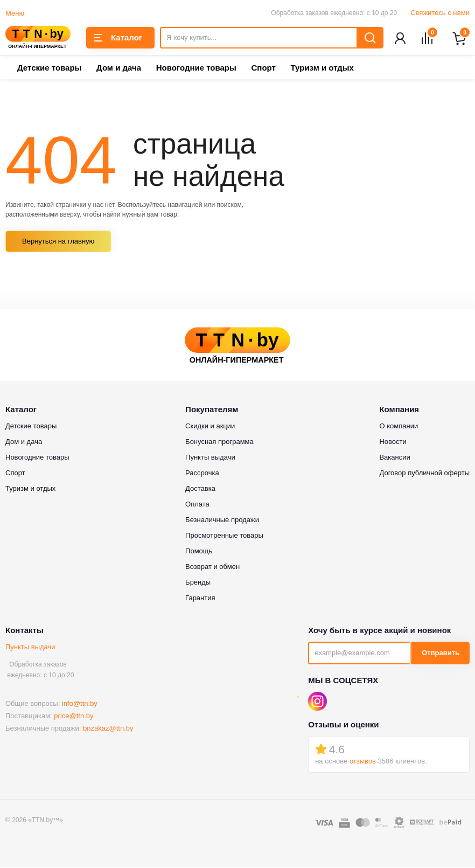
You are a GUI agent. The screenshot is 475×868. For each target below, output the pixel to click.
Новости (393, 442)
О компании (399, 426)
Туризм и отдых (322, 69)
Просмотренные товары (224, 536)
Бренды (198, 583)
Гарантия (200, 598)
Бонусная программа (219, 442)
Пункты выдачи (30, 647)
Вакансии (394, 458)
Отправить (441, 654)
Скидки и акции (210, 426)
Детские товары (49, 69)
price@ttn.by (74, 717)
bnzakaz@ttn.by (108, 729)
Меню (15, 13)
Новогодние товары (196, 69)
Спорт (263, 69)
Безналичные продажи (222, 520)
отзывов (363, 762)
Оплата (197, 505)
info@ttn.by (80, 704)
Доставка (200, 489)
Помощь (199, 551)
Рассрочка (202, 473)
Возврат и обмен (212, 567)
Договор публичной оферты (424, 473)
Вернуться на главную (58, 242)
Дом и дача (119, 69)
